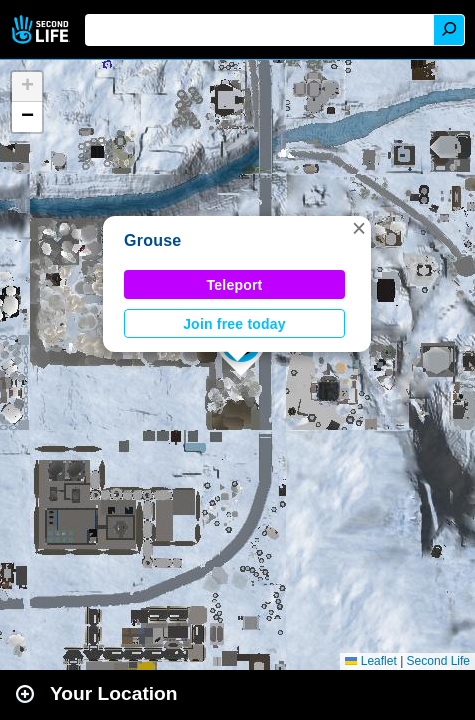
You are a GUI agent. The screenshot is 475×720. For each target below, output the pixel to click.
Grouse (152, 240)
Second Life (42, 29)
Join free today (234, 324)
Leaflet (370, 661)
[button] (359, 228)
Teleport (235, 285)
